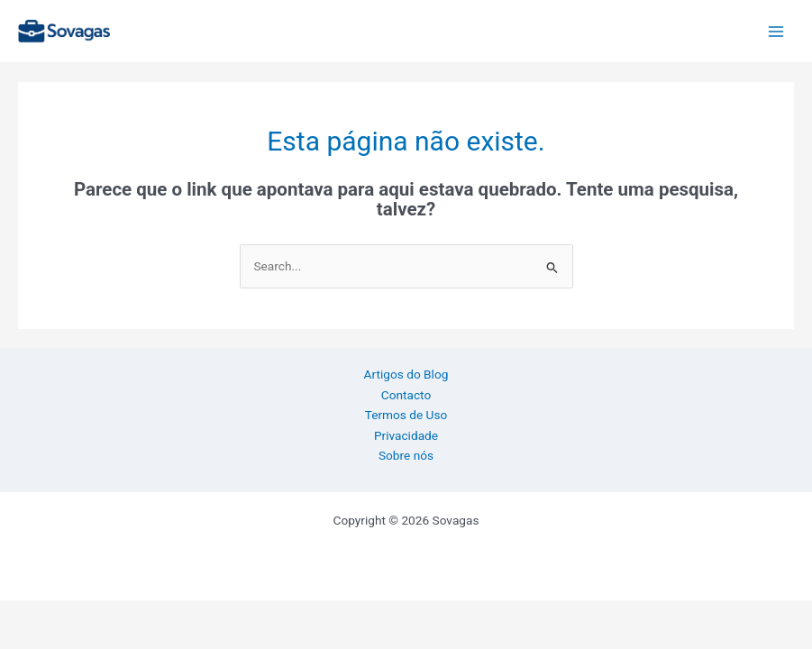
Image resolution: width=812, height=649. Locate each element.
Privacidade (406, 435)
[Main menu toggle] (776, 31)
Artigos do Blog (406, 374)
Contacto (406, 395)
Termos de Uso (406, 415)
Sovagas (155, 27)
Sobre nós (406, 455)
